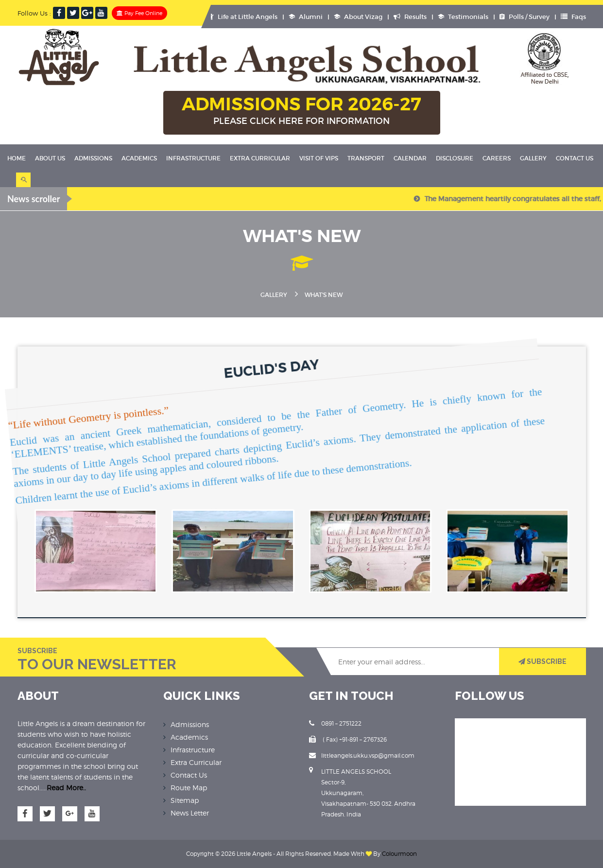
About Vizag (358, 17)
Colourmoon (399, 854)
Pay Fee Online (139, 13)
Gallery (533, 158)
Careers (497, 158)
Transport (366, 158)
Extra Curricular (260, 158)
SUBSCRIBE (543, 661)
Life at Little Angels (243, 17)
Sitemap (185, 800)
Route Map (189, 788)
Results (410, 17)
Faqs (573, 17)
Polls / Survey (525, 17)
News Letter (190, 813)
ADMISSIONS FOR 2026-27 (302, 111)
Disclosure (455, 158)
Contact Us (575, 158)
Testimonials (463, 17)
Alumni (306, 17)
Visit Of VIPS (319, 158)
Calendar (410, 158)
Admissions (93, 158)
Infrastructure (193, 158)
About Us (50, 158)
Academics (139, 158)
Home (17, 158)
